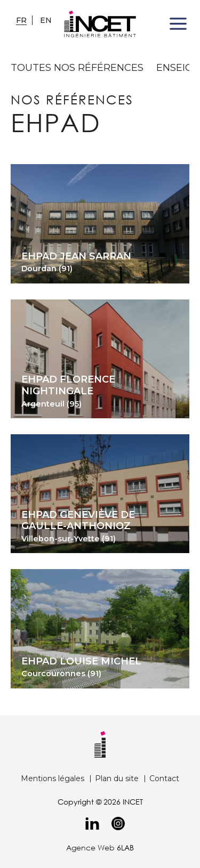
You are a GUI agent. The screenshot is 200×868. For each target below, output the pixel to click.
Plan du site (117, 778)
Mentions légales (53, 778)
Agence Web (90, 847)
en (46, 20)
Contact (164, 778)
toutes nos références (77, 68)
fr (21, 20)
